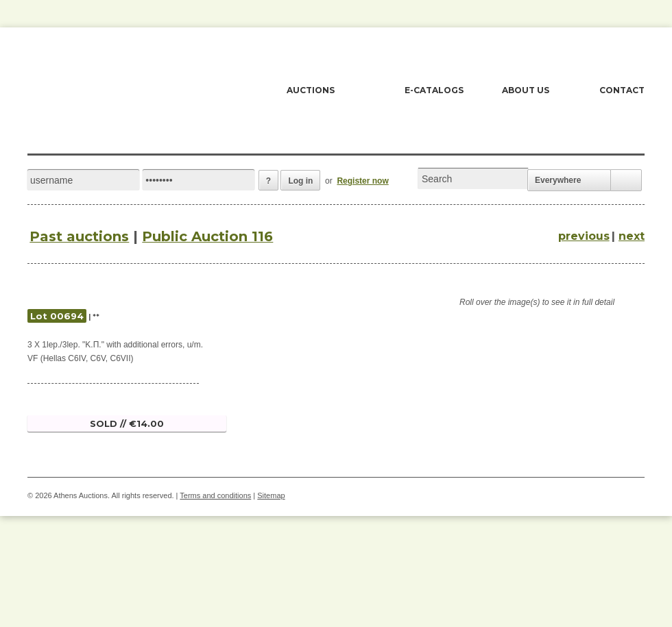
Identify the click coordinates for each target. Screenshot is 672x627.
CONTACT (622, 90)
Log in (300, 181)
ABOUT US (526, 90)
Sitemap (271, 495)
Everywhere (558, 180)
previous (584, 236)
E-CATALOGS (434, 90)
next (632, 236)
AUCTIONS (311, 90)
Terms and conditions (215, 495)
